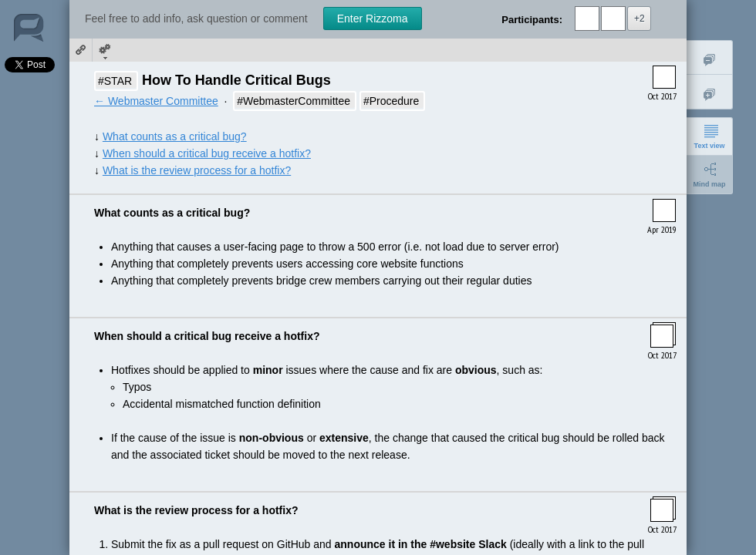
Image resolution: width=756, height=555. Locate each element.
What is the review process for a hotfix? (197, 170)
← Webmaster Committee (156, 101)
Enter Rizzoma (373, 18)
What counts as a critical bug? (175, 136)
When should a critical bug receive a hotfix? (207, 153)
